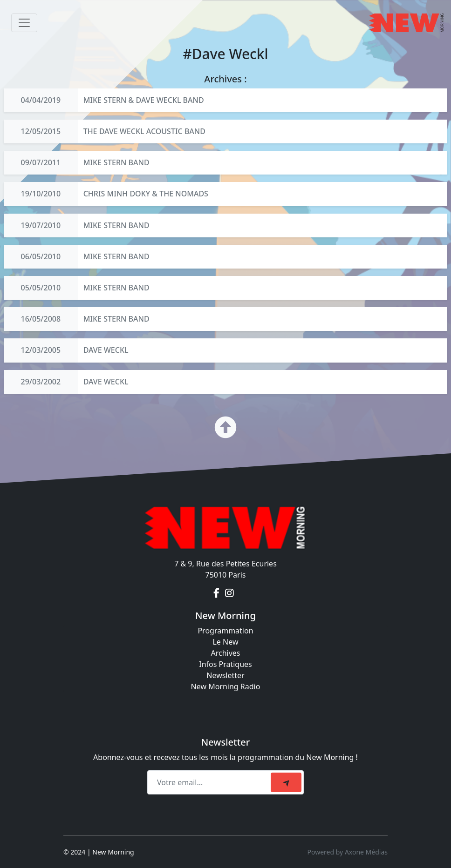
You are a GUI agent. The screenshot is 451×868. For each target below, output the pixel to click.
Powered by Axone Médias (348, 852)
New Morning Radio (226, 686)
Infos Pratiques (225, 664)
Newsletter (225, 675)
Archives (225, 653)
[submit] (286, 782)
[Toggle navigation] (24, 23)
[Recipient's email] (210, 782)
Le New (225, 642)
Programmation (225, 631)
